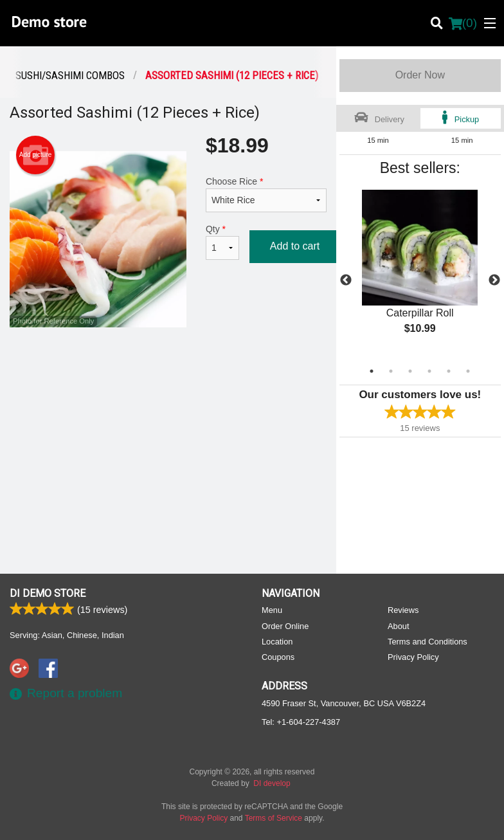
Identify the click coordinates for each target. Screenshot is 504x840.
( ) (463, 23)
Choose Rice (266, 194)
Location (277, 642)
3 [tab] (410, 371)
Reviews (403, 610)
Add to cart (295, 246)
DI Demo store (48, 593)
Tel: (301, 722)
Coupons (278, 657)
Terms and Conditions (428, 642)
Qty (222, 242)
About (398, 626)
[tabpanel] (420, 273)
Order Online (285, 626)
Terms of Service (274, 818)
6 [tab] (468, 371)
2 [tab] (391, 371)
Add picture (36, 155)
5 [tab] (449, 371)
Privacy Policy (413, 657)
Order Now (420, 75)
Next (494, 280)
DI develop (272, 783)
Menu (272, 610)
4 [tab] (429, 371)
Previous (346, 280)
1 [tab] (372, 371)
